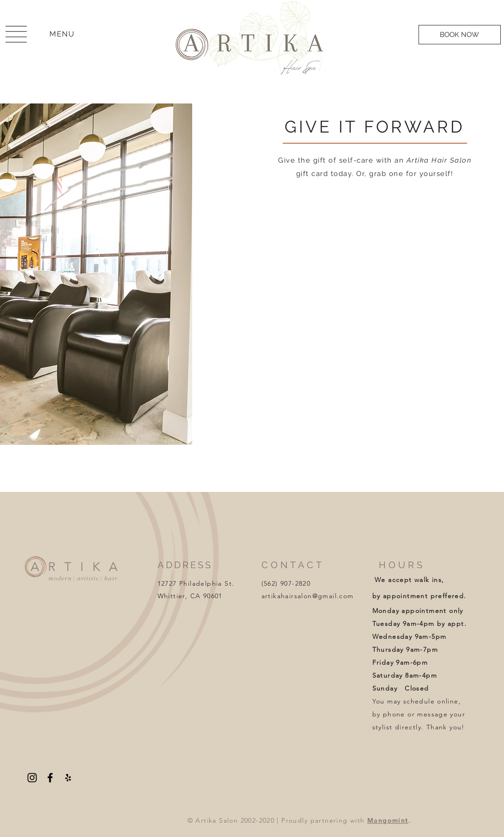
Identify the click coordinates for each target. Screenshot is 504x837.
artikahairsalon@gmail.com (308, 596)
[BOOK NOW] (460, 35)
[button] (16, 34)
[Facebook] (50, 778)
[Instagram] (32, 778)
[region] (16, 35)
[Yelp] (68, 778)
